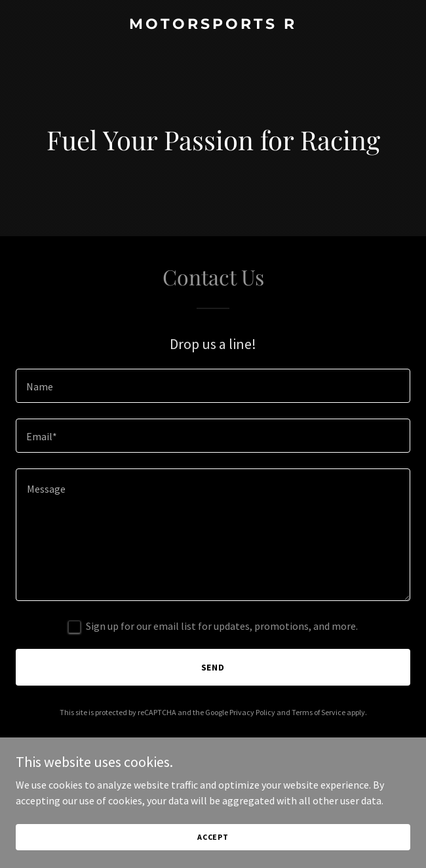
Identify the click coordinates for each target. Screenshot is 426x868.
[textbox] (213, 386)
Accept (213, 837)
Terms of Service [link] (319, 712)
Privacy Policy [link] (252, 712)
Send (213, 667)
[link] (213, 25)
